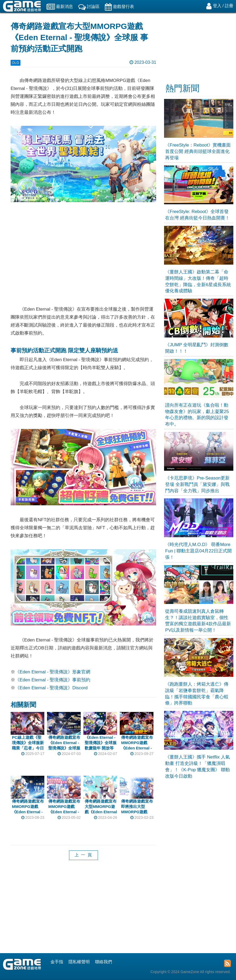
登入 (217, 6)
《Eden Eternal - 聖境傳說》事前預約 (53, 680)
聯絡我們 (104, 962)
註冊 (229, 6)
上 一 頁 (83, 855)
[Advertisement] (83, 911)
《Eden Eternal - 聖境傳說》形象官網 (53, 672)
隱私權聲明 (79, 962)
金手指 (57, 962)
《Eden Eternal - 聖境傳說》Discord (51, 688)
